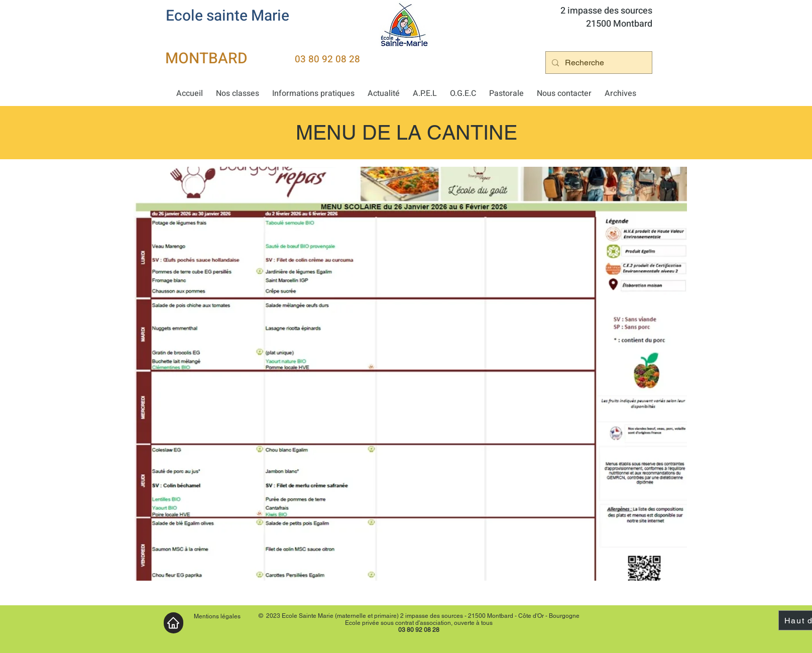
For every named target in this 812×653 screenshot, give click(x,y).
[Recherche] (598, 63)
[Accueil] (173, 623)
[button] (238, 93)
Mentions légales (217, 616)
